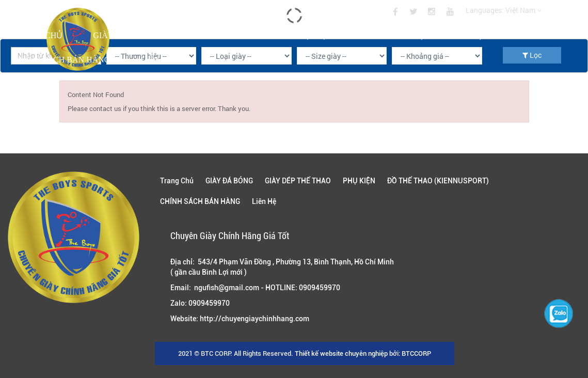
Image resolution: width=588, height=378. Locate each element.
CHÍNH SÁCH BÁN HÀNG (62, 60)
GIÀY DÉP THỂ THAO (223, 35)
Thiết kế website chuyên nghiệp (341, 353)
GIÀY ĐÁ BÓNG (123, 35)
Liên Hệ (156, 60)
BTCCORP (416, 353)
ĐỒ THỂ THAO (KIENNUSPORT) (422, 35)
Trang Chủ (38, 35)
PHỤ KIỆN (313, 35)
